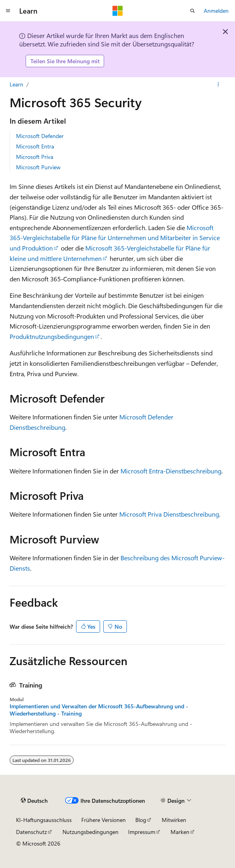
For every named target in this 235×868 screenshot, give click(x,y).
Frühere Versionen (103, 820)
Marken (180, 832)
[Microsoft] (118, 11)
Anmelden (216, 11)
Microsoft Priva (35, 157)
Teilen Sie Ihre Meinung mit (65, 61)
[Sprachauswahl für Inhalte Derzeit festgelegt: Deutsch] (34, 801)
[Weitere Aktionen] (218, 84)
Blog (141, 820)
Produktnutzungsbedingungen (52, 336)
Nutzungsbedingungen (90, 832)
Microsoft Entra (35, 146)
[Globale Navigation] (8, 11)
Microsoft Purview (38, 167)
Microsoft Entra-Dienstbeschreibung (171, 471)
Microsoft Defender (40, 136)
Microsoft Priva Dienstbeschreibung (169, 514)
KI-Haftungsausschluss (44, 820)
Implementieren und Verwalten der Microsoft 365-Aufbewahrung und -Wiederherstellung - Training (99, 710)
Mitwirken (174, 820)
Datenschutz (31, 832)
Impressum (142, 832)
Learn (16, 84)
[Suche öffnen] (193, 11)
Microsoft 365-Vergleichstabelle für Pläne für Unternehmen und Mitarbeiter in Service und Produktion (115, 238)
